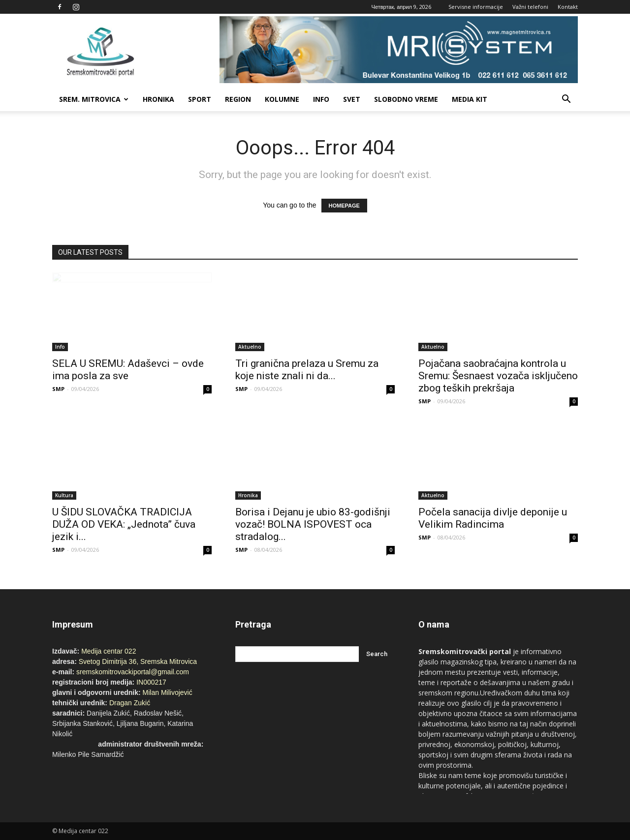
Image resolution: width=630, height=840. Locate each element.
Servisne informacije (476, 7)
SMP (58, 389)
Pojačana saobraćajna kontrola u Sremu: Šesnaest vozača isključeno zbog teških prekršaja (498, 376)
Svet (352, 99)
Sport (200, 99)
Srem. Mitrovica (94, 99)
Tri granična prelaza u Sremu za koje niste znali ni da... (307, 370)
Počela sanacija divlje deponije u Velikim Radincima (493, 518)
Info (321, 99)
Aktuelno (250, 347)
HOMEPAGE (344, 206)
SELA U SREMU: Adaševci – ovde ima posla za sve (128, 370)
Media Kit (470, 99)
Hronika (158, 99)
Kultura (64, 495)
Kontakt (568, 7)
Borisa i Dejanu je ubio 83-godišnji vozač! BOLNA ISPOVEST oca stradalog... (313, 524)
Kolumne (282, 99)
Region (238, 99)
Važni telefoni (530, 7)
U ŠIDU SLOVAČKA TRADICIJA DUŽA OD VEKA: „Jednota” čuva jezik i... (124, 524)
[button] (566, 99)
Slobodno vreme (406, 99)
